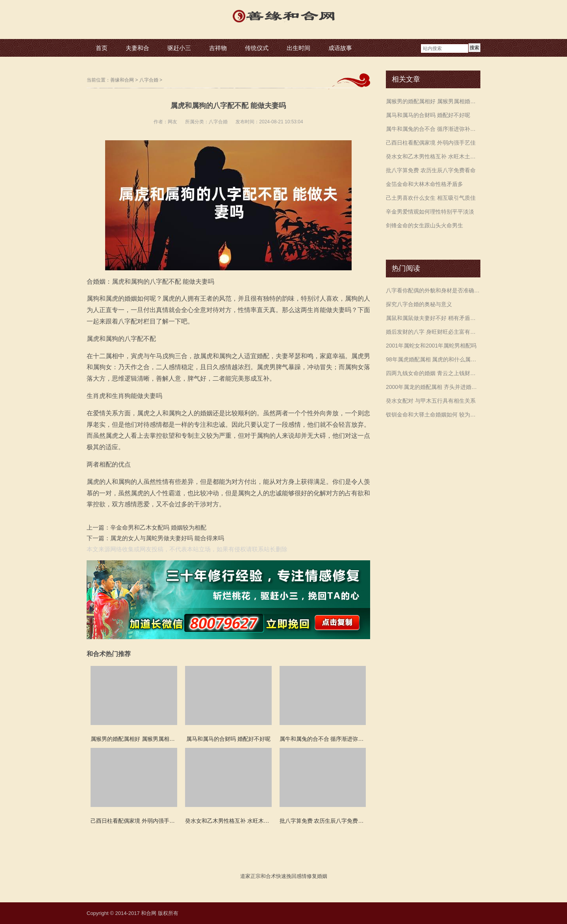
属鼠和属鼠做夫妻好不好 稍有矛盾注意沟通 (433, 318)
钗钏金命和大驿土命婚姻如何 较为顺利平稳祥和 (433, 415)
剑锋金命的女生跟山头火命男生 (424, 225)
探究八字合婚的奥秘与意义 (419, 304)
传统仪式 (257, 48)
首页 (102, 48)
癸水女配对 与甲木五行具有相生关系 (431, 401)
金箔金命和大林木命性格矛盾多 (424, 184)
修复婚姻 (317, 876)
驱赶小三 (179, 48)
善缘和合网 (122, 80)
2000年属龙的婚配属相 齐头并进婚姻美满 (433, 387)
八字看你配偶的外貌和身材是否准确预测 (433, 290)
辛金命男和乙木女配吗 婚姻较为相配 (158, 527)
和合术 (268, 876)
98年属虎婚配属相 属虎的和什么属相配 (433, 359)
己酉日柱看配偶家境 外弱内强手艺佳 (431, 143)
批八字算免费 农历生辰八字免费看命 (431, 170)
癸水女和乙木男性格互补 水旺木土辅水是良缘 (433, 156)
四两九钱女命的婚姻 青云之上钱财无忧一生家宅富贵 (433, 373)
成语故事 (340, 48)
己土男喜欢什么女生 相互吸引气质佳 (431, 198)
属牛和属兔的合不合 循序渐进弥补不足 (433, 129)
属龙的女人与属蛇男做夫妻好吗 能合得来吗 (167, 538)
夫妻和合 (137, 48)
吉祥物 (218, 48)
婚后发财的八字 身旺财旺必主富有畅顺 (433, 332)
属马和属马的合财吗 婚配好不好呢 (428, 115)
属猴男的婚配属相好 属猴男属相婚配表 (433, 101)
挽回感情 (296, 876)
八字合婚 (149, 80)
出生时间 (298, 48)
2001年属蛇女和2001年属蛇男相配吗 (431, 346)
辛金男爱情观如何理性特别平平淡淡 (430, 212)
